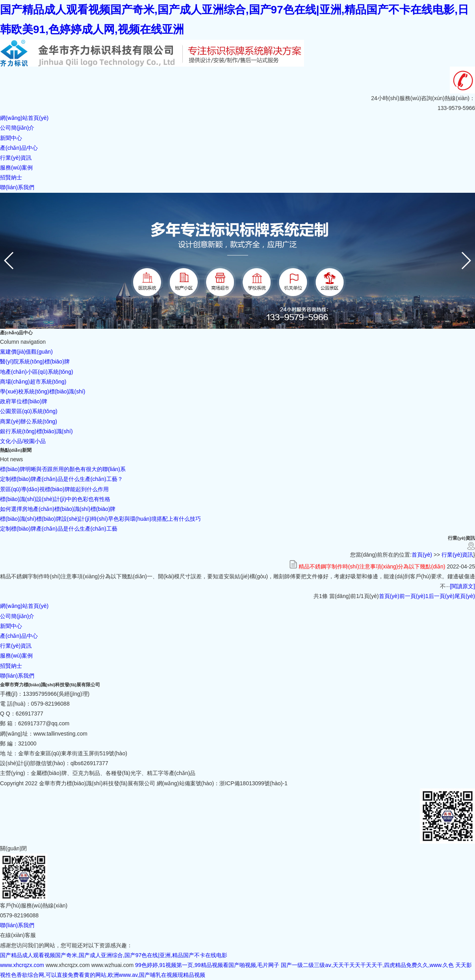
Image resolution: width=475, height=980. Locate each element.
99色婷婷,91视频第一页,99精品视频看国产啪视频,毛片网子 (207, 965)
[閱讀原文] (462, 586)
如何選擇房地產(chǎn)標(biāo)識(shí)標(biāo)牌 (58, 509)
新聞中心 (11, 626)
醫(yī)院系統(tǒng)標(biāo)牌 (35, 361)
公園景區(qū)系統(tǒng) (29, 411)
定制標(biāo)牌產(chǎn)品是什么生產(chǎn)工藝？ (61, 479)
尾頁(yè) (465, 596)
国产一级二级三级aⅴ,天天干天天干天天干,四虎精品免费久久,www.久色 (367, 965)
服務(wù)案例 (16, 656)
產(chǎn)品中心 (19, 636)
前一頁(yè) (412, 596)
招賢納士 (11, 666)
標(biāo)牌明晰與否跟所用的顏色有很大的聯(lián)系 (63, 469)
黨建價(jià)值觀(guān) (26, 352)
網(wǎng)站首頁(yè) (24, 606)
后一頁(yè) (442, 596)
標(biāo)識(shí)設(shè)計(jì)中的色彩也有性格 (55, 499)
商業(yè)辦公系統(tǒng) (29, 421)
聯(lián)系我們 (17, 676)
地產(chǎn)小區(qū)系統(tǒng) (37, 372)
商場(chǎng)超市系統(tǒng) (33, 382)
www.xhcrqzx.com (22, 965)
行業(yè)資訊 (457, 555)
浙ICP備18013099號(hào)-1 (253, 783)
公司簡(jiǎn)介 (17, 616)
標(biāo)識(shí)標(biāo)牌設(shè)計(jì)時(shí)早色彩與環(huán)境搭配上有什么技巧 (100, 519)
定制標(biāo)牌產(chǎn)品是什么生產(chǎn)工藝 (59, 529)
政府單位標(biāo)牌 (24, 401)
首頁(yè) (422, 555)
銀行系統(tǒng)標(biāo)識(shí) (36, 431)
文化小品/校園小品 (23, 441)
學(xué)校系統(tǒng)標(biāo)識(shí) (43, 391)
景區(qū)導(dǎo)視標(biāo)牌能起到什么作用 (54, 489)
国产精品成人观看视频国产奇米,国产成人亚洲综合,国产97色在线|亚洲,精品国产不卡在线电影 (114, 955)
